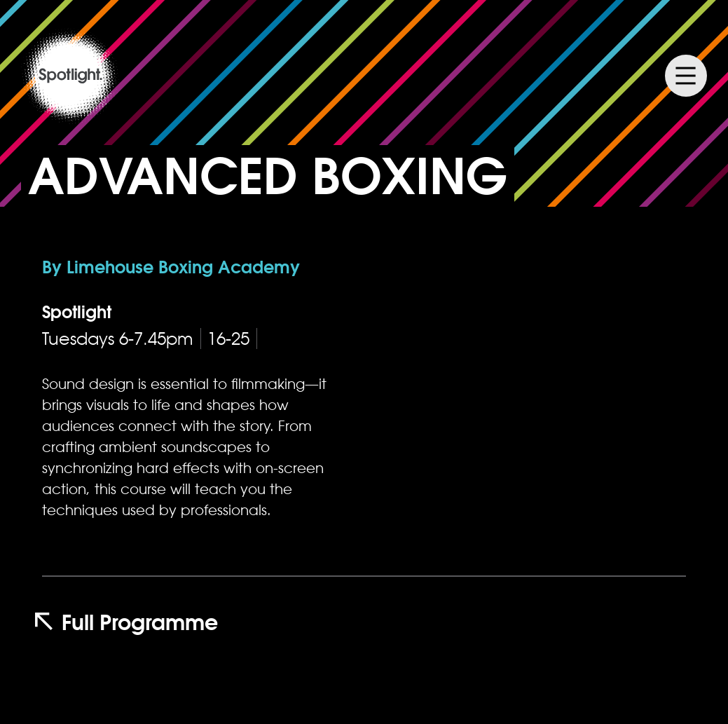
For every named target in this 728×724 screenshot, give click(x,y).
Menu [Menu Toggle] (686, 76)
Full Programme (126, 622)
